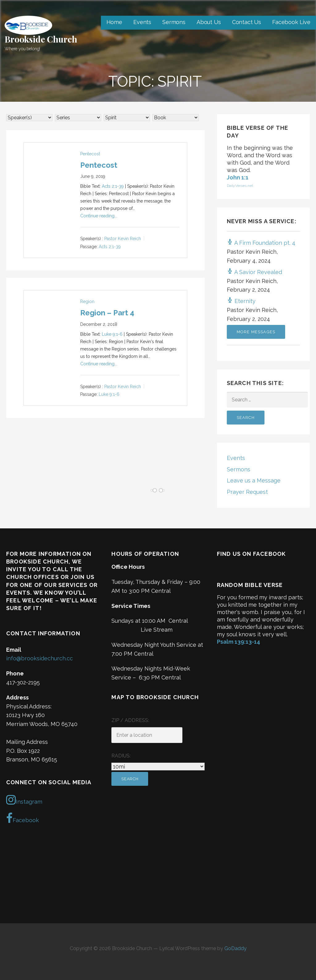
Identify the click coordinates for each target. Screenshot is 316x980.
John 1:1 (238, 177)
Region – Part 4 (107, 313)
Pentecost (90, 154)
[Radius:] (158, 767)
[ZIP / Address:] (147, 735)
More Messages (256, 332)
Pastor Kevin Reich (123, 239)
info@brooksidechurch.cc (39, 658)
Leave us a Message (254, 480)
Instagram (24, 800)
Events (142, 22)
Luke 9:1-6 (112, 334)
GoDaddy (235, 948)
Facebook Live (291, 22)
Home (114, 22)
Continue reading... (99, 216)
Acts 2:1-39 (113, 186)
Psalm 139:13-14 (239, 642)
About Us (209, 22)
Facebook (23, 818)
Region (87, 301)
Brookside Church (41, 39)
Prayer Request (247, 492)
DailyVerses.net (240, 186)
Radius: (121, 756)
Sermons (174, 22)
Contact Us (247, 22)
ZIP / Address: (130, 720)
